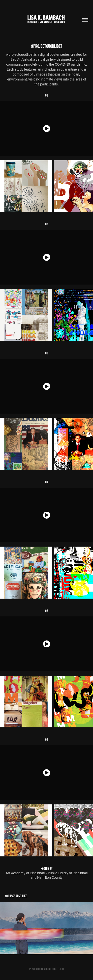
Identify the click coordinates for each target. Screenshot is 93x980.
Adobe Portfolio (54, 969)
